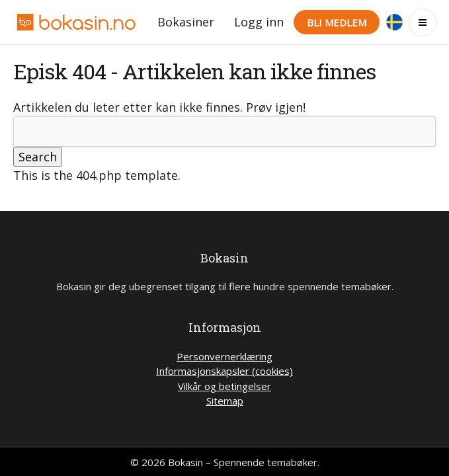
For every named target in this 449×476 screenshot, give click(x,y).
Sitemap (225, 401)
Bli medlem (337, 22)
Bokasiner (186, 22)
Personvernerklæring (224, 356)
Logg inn (259, 22)
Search (38, 157)
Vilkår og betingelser (224, 386)
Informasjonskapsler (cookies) (224, 371)
